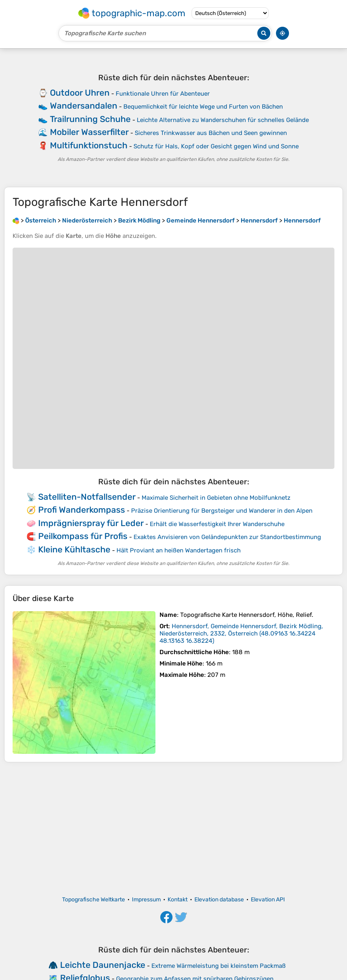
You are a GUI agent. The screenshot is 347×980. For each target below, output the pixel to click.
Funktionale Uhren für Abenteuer (163, 94)
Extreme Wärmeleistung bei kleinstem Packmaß (219, 966)
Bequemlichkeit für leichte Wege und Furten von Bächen (203, 107)
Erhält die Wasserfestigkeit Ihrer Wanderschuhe (217, 524)
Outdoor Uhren (80, 93)
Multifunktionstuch (89, 145)
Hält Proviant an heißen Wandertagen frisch (179, 550)
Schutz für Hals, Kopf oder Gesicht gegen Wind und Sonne (216, 146)
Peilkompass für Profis (83, 536)
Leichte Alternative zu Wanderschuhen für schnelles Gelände (223, 120)
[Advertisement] (173, 829)
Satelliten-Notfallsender (87, 497)
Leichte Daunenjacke (103, 965)
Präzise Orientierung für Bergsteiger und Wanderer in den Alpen (222, 511)
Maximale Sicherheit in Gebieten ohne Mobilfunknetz (216, 498)
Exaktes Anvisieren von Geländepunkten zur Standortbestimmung (227, 537)
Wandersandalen (84, 106)
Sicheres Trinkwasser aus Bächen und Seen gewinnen (211, 133)
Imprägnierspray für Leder (91, 523)
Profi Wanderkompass (82, 510)
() (241, 633)
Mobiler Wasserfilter (89, 132)
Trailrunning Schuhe (90, 119)
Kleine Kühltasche (74, 549)
